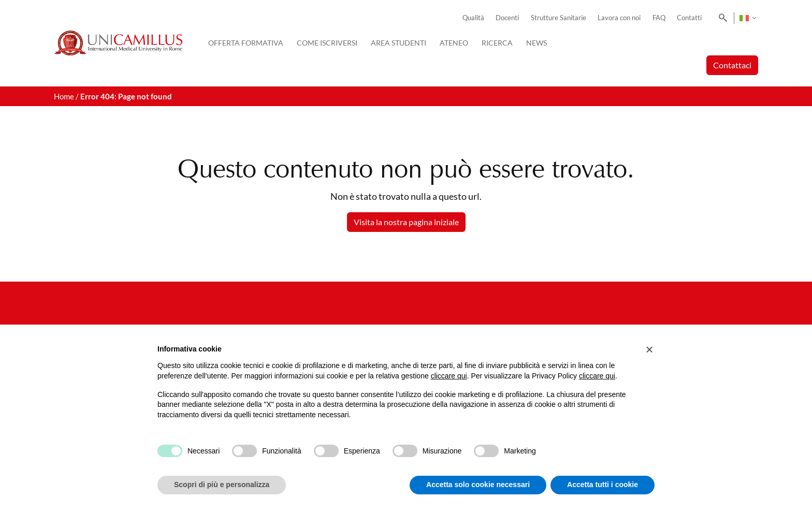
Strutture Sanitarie (559, 18)
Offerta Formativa (246, 43)
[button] (649, 349)
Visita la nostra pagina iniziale (406, 222)
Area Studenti (398, 43)
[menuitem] (748, 18)
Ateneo (454, 43)
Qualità (473, 18)
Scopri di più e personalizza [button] (222, 485)
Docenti (507, 18)
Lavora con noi (619, 18)
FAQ (659, 18)
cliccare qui (449, 376)
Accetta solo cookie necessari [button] (478, 485)
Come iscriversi (327, 43)
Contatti (689, 18)
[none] (748, 18)
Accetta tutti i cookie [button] (603, 485)
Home (64, 96)
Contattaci (732, 65)
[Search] (721, 18)
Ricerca (497, 43)
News (536, 43)
